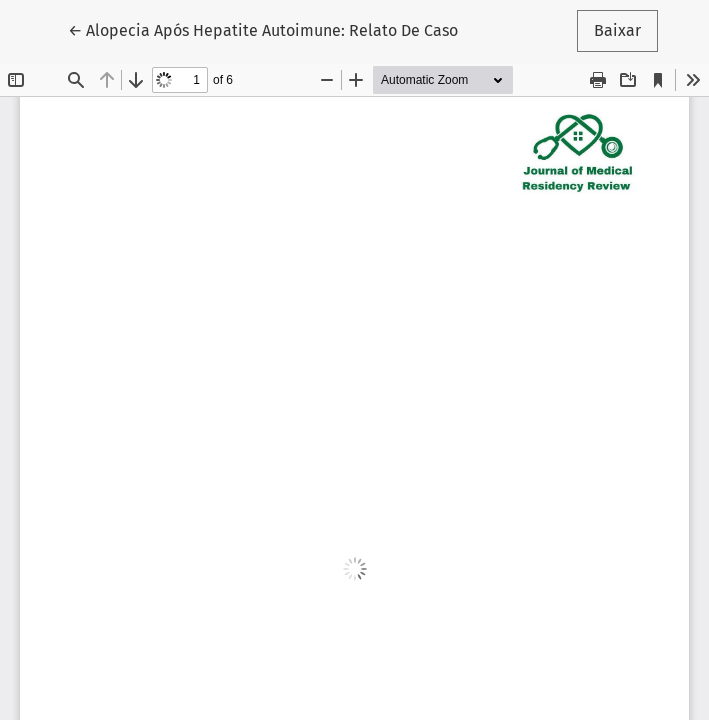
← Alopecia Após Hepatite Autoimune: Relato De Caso (263, 29)
